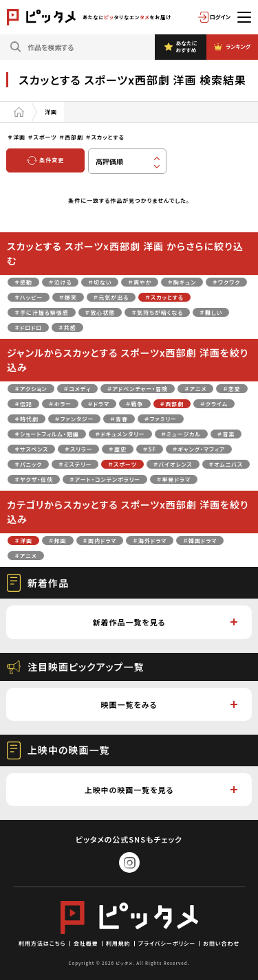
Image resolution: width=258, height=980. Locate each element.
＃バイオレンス (173, 464)
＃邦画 (58, 541)
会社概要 (86, 943)
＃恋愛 (232, 389)
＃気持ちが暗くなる (157, 312)
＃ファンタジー (75, 419)
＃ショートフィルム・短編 (46, 434)
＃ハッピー (29, 297)
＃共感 (67, 327)
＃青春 (119, 419)
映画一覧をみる (169, 704)
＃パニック (28, 464)
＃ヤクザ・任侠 (34, 479)
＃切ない (100, 282)
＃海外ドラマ (150, 541)
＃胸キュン (182, 282)
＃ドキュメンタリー (120, 434)
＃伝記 (23, 404)
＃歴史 (118, 449)
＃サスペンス (31, 449)
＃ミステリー (75, 464)
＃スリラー (78, 449)
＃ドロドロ (28, 327)
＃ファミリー (161, 419)
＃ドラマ (99, 404)
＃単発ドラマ (174, 479)
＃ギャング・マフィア (199, 449)
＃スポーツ (122, 464)
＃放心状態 (100, 312)
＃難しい (211, 312)
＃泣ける (61, 282)
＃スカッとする (164, 297)
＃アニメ (195, 389)
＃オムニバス (226, 464)
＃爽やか (140, 282)
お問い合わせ (221, 943)
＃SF (150, 449)
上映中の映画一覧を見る (161, 790)
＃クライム (214, 404)
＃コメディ (77, 389)
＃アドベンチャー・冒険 (138, 389)
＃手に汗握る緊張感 (41, 312)
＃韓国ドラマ (200, 541)
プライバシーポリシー (167, 943)
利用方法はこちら (42, 943)
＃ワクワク (226, 282)
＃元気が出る (111, 297)
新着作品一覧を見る (164, 622)
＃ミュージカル (181, 434)
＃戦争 (135, 404)
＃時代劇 (26, 419)
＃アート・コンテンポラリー (105, 479)
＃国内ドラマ (100, 541)
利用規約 (118, 943)
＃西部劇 (172, 404)
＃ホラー (60, 404)
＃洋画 (23, 541)
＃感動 (23, 282)
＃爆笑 (68, 297)
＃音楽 (226, 434)
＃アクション (31, 389)
